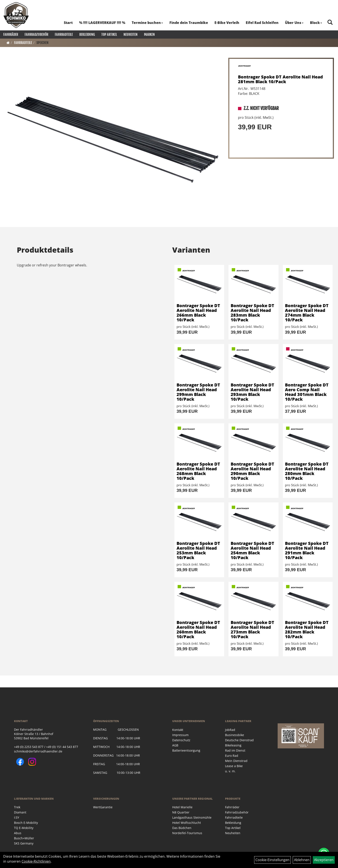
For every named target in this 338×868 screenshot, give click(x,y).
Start (68, 23)
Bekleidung (87, 34)
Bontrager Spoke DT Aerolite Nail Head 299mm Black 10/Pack (198, 392)
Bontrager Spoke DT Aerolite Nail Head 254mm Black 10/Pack (252, 550)
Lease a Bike (234, 766)
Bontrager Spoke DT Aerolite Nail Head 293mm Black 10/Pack (252, 392)
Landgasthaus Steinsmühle (192, 817)
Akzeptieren (324, 860)
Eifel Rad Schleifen (262, 23)
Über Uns (294, 23)
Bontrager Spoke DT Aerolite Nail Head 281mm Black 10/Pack (280, 79)
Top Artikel (109, 34)
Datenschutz (181, 740)
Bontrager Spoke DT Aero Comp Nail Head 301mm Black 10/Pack (307, 392)
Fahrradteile (64, 34)
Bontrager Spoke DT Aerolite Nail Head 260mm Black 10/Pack (198, 629)
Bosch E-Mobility (26, 823)
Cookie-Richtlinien (36, 861)
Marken (149, 34)
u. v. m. (230, 771)
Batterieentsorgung (186, 750)
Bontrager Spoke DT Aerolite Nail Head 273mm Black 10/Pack (252, 629)
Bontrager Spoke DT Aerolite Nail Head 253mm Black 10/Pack (198, 550)
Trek (17, 807)
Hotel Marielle (182, 807)
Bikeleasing (233, 745)
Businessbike (235, 735)
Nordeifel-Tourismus (187, 833)
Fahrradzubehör (36, 34)
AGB (175, 745)
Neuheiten (131, 34)
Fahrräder (11, 34)
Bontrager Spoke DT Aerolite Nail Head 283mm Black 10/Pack (252, 313)
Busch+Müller (24, 838)
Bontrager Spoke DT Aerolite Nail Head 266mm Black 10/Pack (198, 313)
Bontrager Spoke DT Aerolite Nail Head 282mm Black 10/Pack (307, 629)
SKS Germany (24, 843)
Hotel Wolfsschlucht (187, 823)
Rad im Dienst (235, 750)
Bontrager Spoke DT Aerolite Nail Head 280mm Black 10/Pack (307, 471)
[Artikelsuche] (330, 23)
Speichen (42, 43)
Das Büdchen (182, 828)
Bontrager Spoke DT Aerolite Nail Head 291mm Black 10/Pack (307, 550)
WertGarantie (103, 807)
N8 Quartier (181, 812)
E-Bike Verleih (227, 23)
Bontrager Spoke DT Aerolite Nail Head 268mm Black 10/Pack (198, 471)
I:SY (17, 817)
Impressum (180, 735)
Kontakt (178, 730)
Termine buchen (147, 23)
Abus (18, 833)
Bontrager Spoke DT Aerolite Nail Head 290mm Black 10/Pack (252, 471)
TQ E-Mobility (24, 828)
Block (316, 23)
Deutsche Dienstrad (239, 740)
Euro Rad (232, 756)
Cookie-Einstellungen (272, 860)
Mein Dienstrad (236, 761)
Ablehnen (302, 860)
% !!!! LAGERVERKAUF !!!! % (102, 23)
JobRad (230, 730)
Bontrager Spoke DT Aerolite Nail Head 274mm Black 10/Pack (307, 313)
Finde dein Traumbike (189, 23)
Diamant (20, 812)
